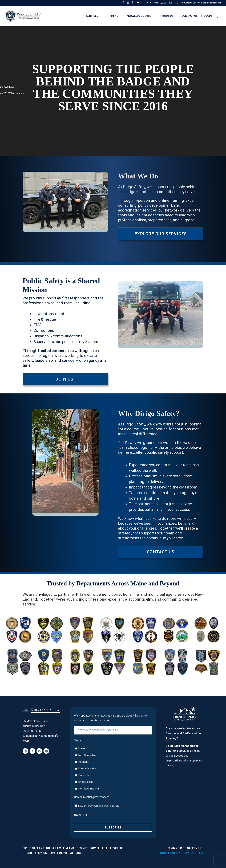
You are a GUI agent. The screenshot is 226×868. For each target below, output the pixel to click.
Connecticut (85, 775)
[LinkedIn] (133, 3)
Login (208, 16)
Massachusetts (87, 768)
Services (92, 16)
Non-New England (89, 789)
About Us (167, 16)
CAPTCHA (81, 815)
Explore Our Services (161, 234)
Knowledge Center (140, 16)
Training (112, 16)
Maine (82, 748)
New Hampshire (87, 755)
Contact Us (189, 16)
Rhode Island (86, 782)
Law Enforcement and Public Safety (99, 806)
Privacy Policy (193, 853)
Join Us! (65, 379)
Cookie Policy (170, 853)
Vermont (83, 762)
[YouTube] (138, 3)
